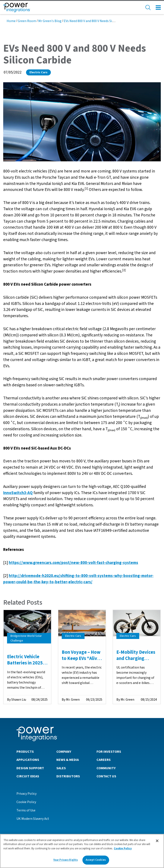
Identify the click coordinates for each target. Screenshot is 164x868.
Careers (104, 760)
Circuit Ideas (28, 776)
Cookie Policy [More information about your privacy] (123, 850)
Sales (61, 768)
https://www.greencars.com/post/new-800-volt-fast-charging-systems (73, 563)
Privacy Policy (26, 794)
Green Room (27, 21)
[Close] (157, 842)
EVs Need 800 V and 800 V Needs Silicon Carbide (97, 21)
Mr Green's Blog (50, 21)
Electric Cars (38, 72)
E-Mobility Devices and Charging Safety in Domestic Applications (136, 661)
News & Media (68, 760)
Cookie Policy (26, 802)
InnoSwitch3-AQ (18, 493)
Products (25, 752)
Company (64, 752)
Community (106, 768)
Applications (28, 760)
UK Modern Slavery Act (33, 819)
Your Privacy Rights (66, 862)
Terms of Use (26, 810)
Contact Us (106, 776)
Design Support (30, 768)
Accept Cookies (96, 862)
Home (11, 21)
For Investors (109, 752)
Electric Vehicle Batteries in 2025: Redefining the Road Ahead (26, 666)
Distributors (68, 776)
